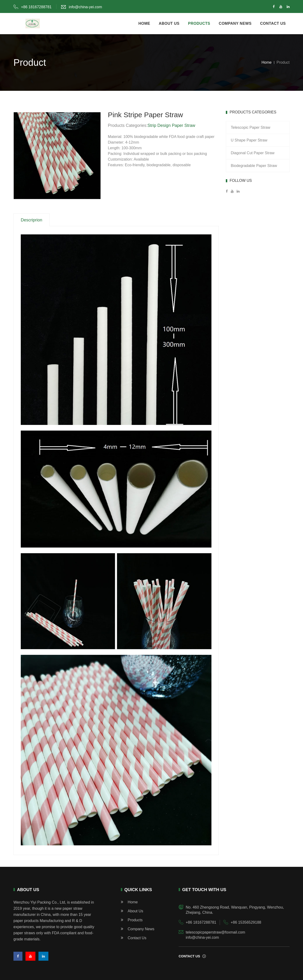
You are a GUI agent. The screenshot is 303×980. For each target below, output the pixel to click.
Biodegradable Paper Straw (254, 166)
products (199, 24)
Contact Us (134, 938)
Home (267, 62)
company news (235, 24)
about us (169, 24)
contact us (273, 24)
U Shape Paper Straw (249, 140)
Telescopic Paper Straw (250, 127)
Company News (138, 929)
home (144, 24)
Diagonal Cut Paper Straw (253, 153)
